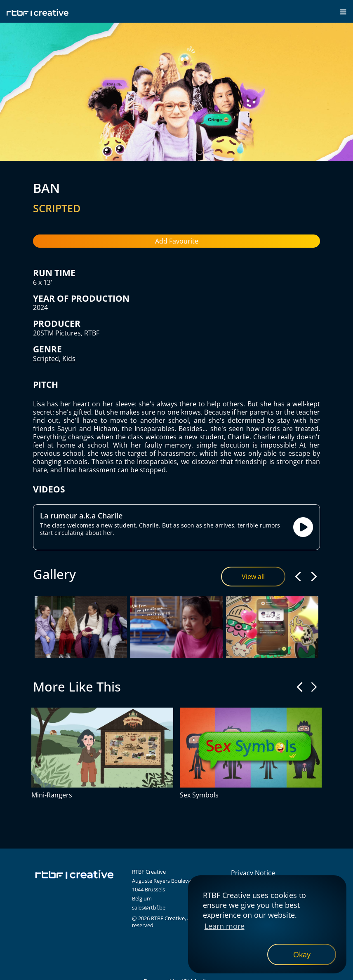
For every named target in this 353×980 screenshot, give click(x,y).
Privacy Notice (253, 873)
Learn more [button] (225, 926)
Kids (69, 359)
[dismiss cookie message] (302, 954)
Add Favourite (177, 241)
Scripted (46, 359)
